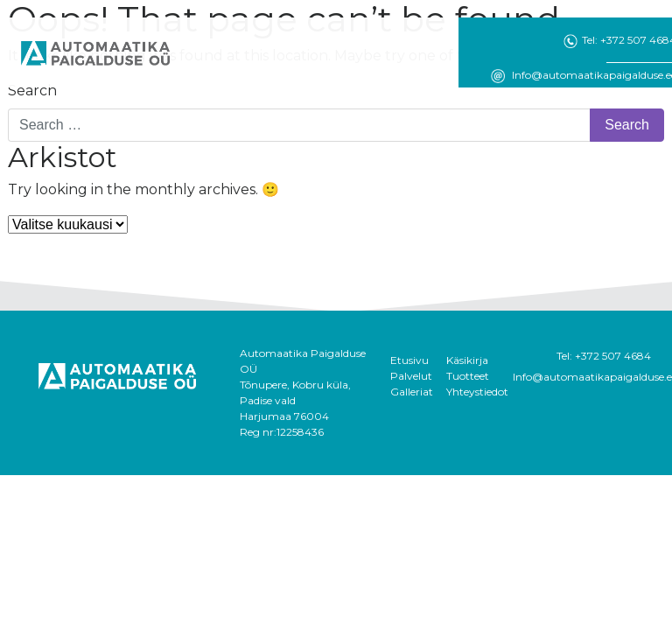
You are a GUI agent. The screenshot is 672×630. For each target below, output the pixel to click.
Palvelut (411, 376)
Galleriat (412, 392)
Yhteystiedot (477, 392)
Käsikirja (467, 360)
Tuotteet (468, 376)
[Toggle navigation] (212, 53)
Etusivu (409, 360)
